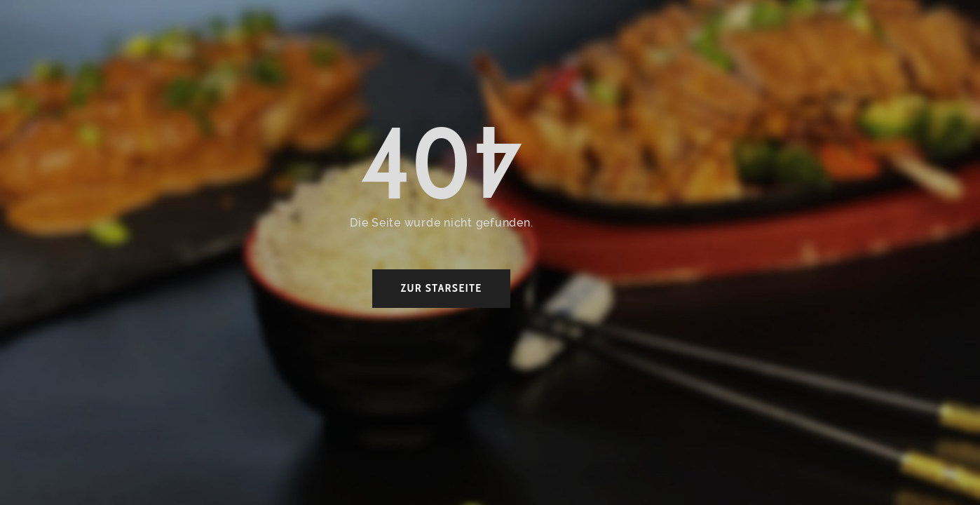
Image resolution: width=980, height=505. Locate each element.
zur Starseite (441, 288)
